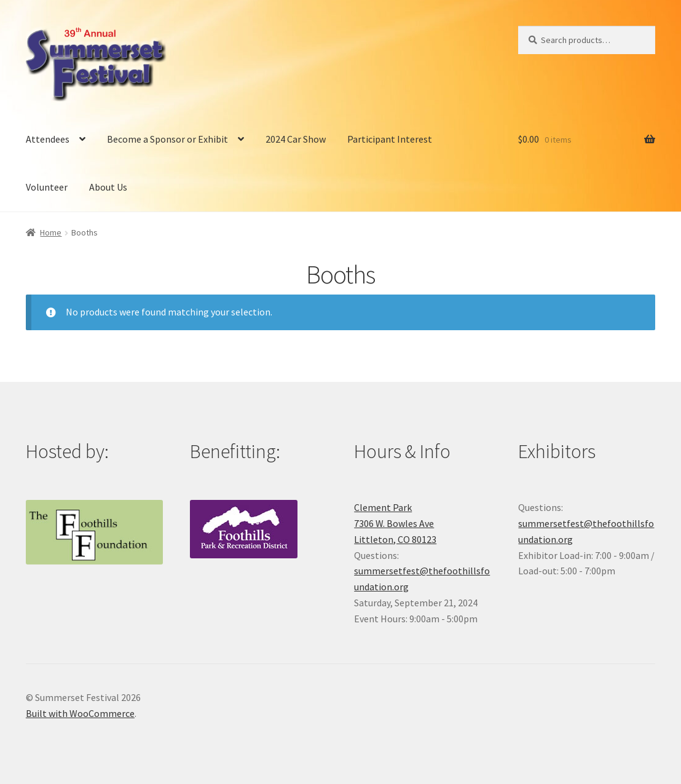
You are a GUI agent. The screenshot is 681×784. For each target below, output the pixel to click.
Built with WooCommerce (80, 713)
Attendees (48, 139)
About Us (108, 187)
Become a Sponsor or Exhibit (167, 139)
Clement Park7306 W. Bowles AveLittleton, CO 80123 (395, 523)
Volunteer (47, 187)
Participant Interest (390, 139)
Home (51, 232)
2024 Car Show (296, 139)
